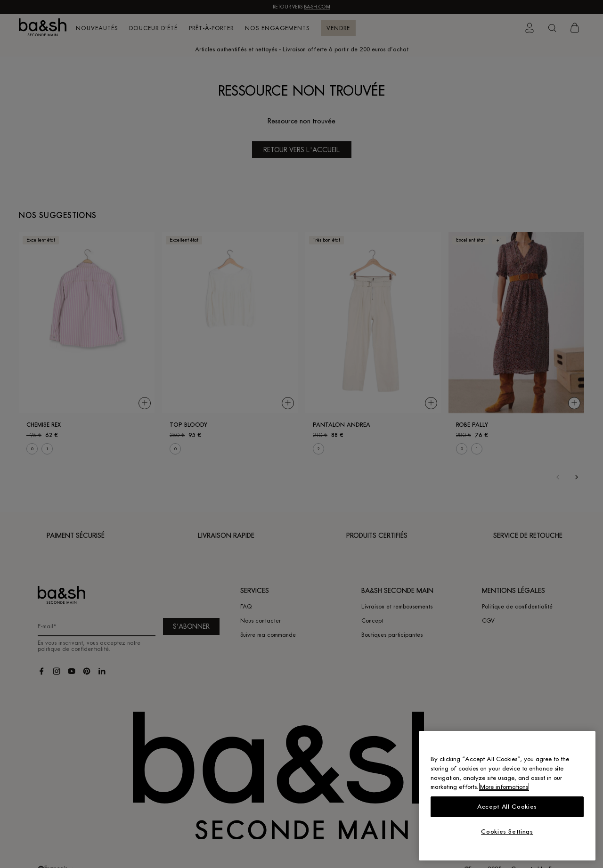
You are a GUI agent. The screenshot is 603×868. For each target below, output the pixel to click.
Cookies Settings (507, 831)
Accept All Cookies (507, 807)
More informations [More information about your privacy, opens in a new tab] (504, 787)
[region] (507, 796)
